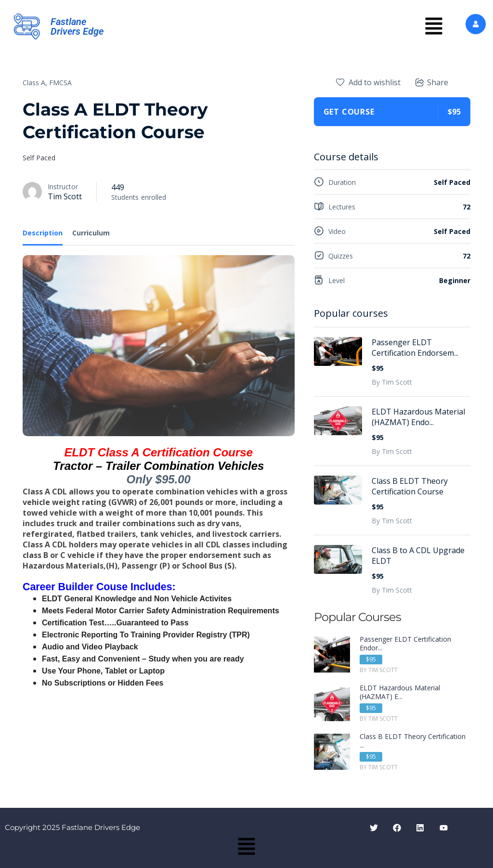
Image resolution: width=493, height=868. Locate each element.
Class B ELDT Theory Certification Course (410, 486)
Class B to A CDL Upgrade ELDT (418, 556)
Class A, (35, 83)
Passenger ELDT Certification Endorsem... (415, 348)
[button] (434, 26)
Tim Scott (65, 196)
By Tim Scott (392, 382)
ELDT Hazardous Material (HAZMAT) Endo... (418, 417)
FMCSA (60, 83)
